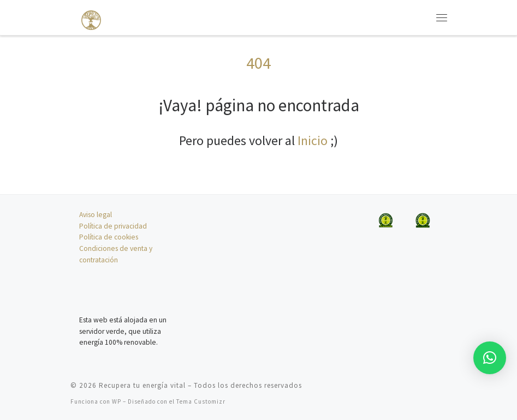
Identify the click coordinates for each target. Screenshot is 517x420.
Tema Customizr (201, 401)
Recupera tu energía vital (142, 385)
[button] (490, 358)
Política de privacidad (113, 226)
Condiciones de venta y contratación (116, 254)
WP (117, 401)
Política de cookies (109, 237)
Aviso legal (96, 215)
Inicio (313, 140)
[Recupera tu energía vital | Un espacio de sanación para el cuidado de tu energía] (86, 16)
